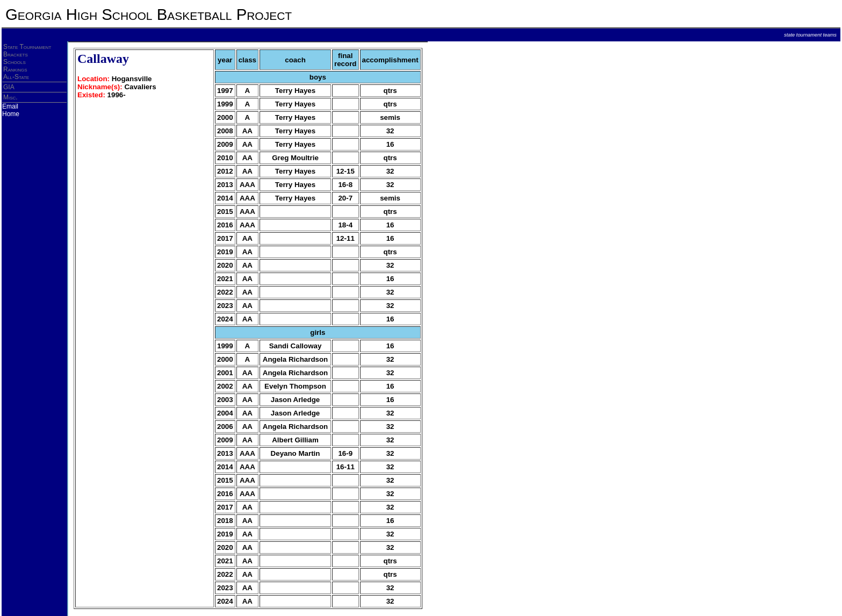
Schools (15, 62)
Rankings (15, 69)
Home (11, 114)
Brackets (16, 54)
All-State (16, 77)
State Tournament (27, 47)
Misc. (10, 97)
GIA (9, 87)
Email (10, 106)
